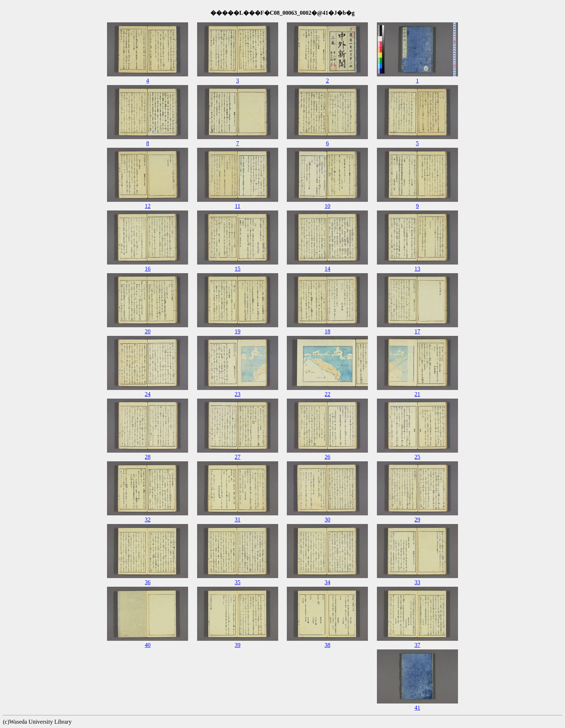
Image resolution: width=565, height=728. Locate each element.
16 (148, 269)
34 (328, 582)
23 (237, 394)
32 (148, 520)
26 (328, 457)
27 (237, 457)
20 (148, 331)
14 (328, 269)
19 (237, 331)
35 (237, 582)
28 (148, 457)
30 (328, 520)
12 (148, 206)
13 (417, 269)
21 (417, 394)
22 (328, 394)
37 (417, 645)
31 (237, 520)
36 (148, 582)
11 (238, 206)
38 (328, 645)
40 (148, 645)
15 (237, 269)
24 (148, 394)
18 (328, 331)
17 (417, 331)
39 (237, 645)
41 (417, 708)
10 (328, 206)
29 (417, 520)
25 (417, 457)
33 (417, 582)
